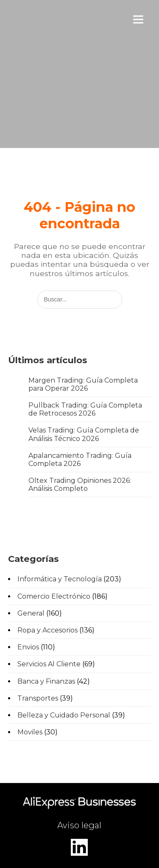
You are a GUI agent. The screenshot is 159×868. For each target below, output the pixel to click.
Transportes (38, 698)
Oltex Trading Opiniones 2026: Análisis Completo (80, 485)
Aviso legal (79, 825)
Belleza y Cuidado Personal (64, 715)
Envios (28, 647)
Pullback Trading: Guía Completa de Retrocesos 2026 (85, 409)
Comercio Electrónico (54, 596)
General (31, 613)
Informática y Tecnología (60, 579)
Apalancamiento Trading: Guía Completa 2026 (80, 460)
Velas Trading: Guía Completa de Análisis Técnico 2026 (84, 434)
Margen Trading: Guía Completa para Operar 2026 (83, 384)
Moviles (30, 732)
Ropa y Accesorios (47, 630)
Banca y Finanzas (46, 681)
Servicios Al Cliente (49, 664)
